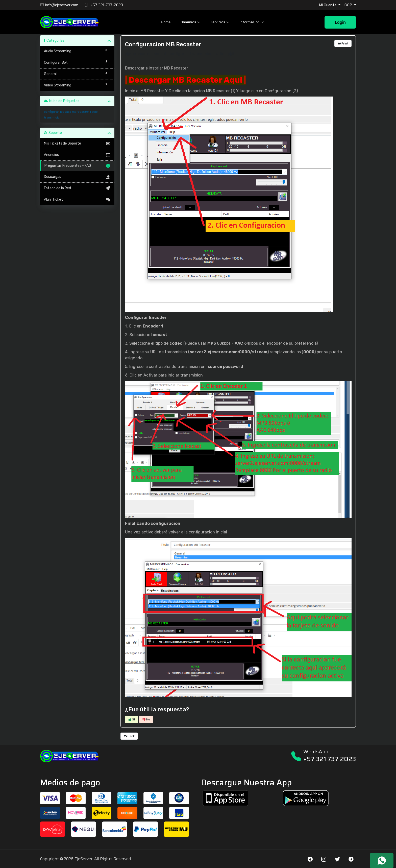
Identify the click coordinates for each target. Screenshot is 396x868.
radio (94, 112)
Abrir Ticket (77, 200)
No (146, 719)
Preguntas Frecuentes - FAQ (78, 166)
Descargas (77, 177)
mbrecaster (81, 112)
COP (349, 5)
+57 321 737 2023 (330, 759)
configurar (52, 112)
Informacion (252, 22)
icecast (66, 112)
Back (129, 736)
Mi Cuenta (328, 5)
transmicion (53, 118)
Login (340, 22)
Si (132, 719)
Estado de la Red (77, 188)
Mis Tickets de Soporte (77, 144)
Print (343, 43)
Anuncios (77, 155)
